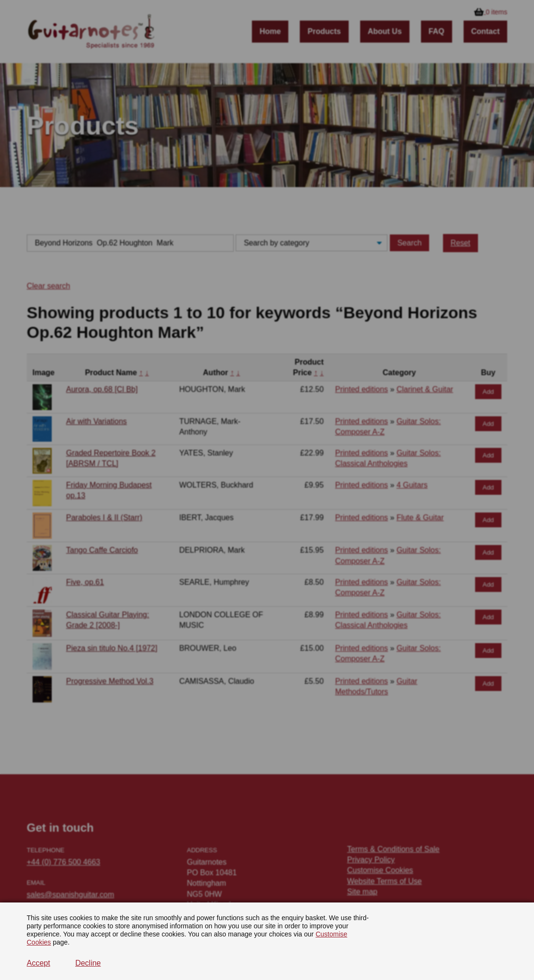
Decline (88, 963)
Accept (39, 963)
